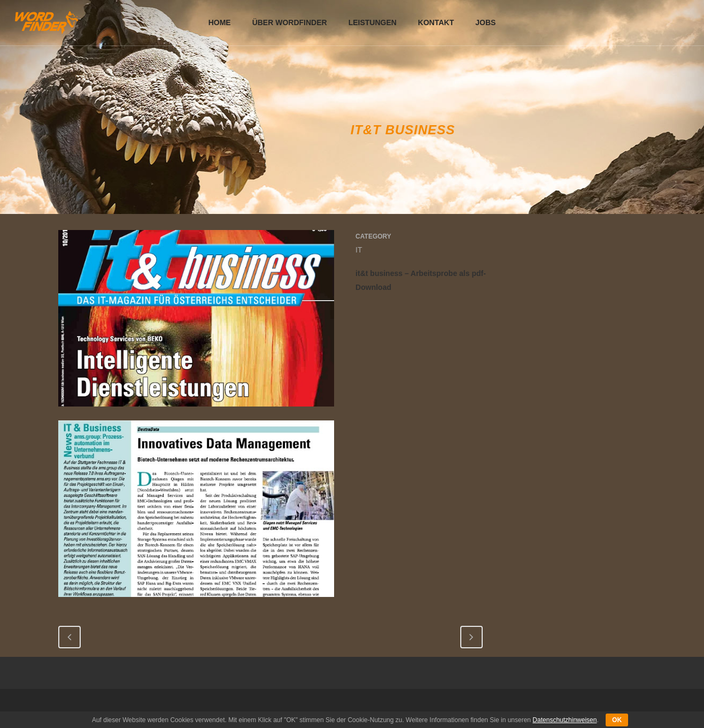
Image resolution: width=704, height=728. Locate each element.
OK (617, 720)
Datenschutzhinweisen (564, 720)
